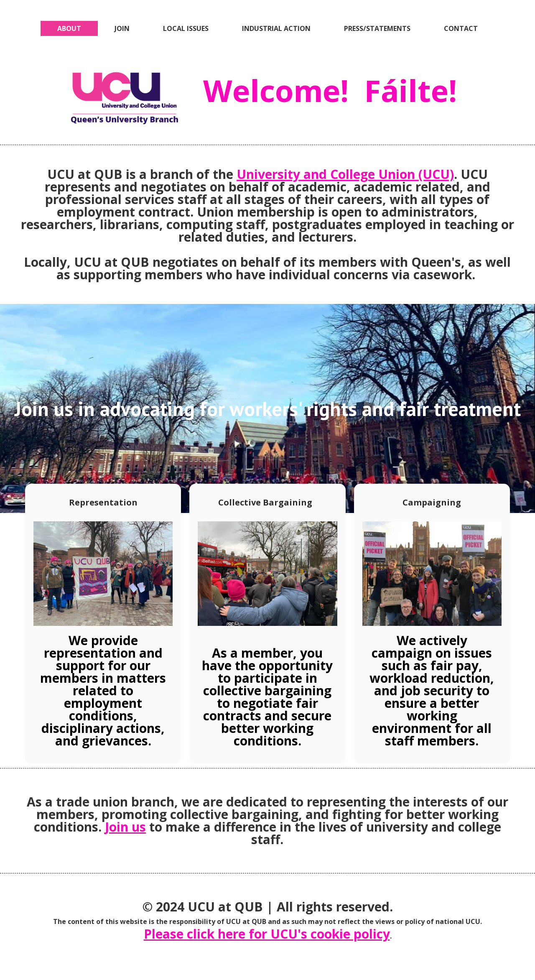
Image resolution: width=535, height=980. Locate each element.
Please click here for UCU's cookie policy (267, 934)
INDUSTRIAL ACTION (276, 28)
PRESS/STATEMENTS (377, 28)
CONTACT (461, 28)
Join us (125, 827)
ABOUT (69, 28)
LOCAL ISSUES (186, 28)
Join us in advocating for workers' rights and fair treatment (268, 408)
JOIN (122, 28)
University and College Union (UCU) (345, 174)
